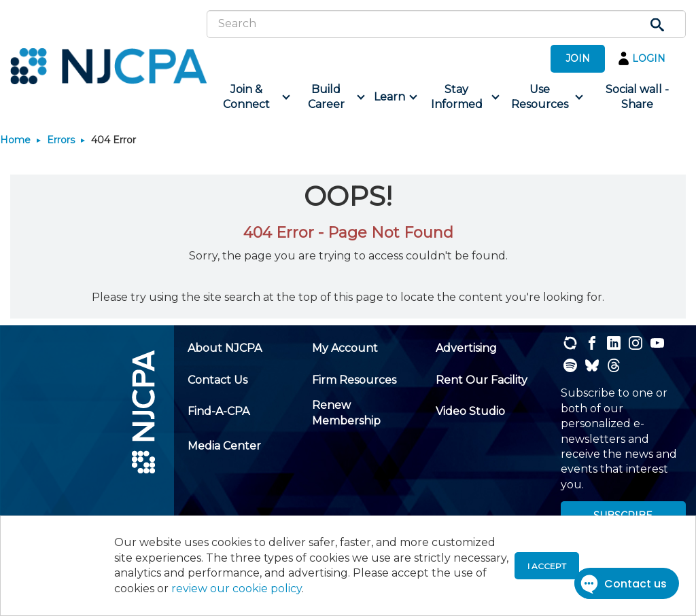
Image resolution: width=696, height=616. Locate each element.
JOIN (578, 58)
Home (15, 140)
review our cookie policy (237, 588)
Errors (61, 140)
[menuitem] (251, 97)
